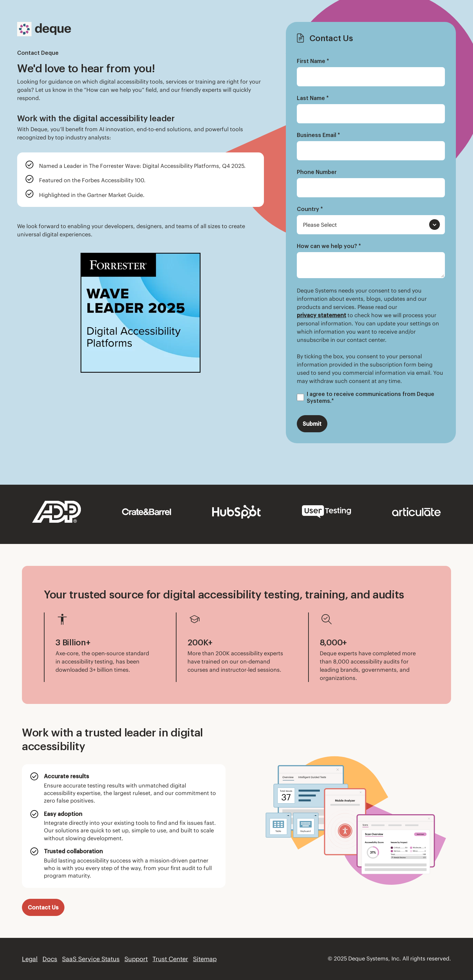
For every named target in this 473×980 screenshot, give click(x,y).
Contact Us (43, 907)
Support (136, 959)
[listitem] (141, 165)
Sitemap (205, 959)
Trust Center (170, 959)
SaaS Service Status (91, 959)
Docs (50, 959)
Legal (30, 959)
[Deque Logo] (44, 29)
